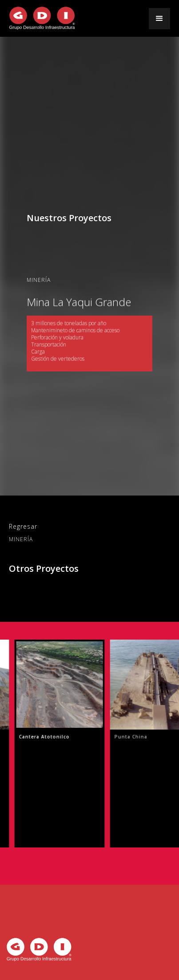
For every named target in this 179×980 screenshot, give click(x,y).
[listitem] (59, 743)
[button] (159, 19)
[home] (42, 18)
